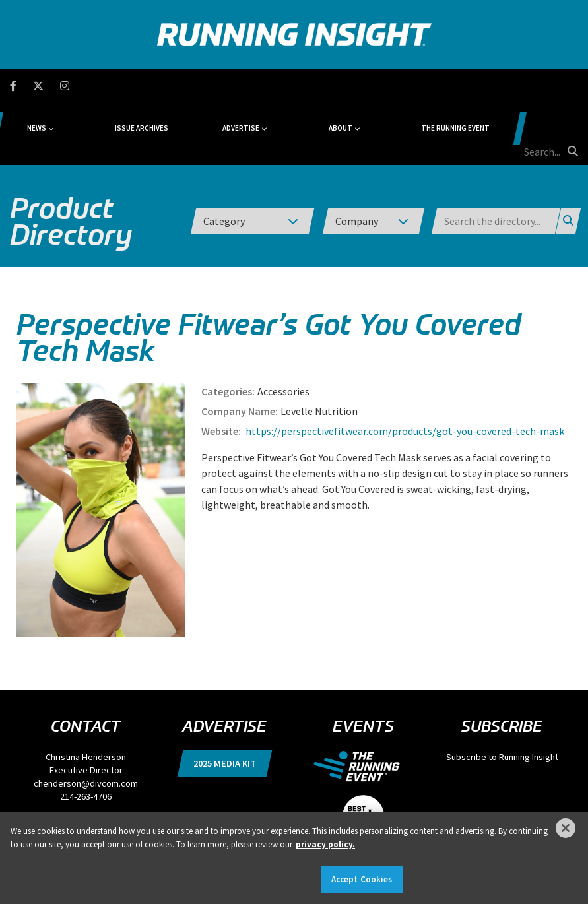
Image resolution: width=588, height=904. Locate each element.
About (346, 86)
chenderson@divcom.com (86, 721)
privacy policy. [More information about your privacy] (325, 844)
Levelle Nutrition (319, 348)
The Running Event (434, 86)
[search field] (524, 86)
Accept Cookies (362, 879)
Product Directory (71, 158)
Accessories (283, 329)
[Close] (566, 828)
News (123, 86)
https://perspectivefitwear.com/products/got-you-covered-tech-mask (404, 368)
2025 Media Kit (225, 701)
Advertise (274, 86)
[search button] (571, 85)
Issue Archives (202, 86)
